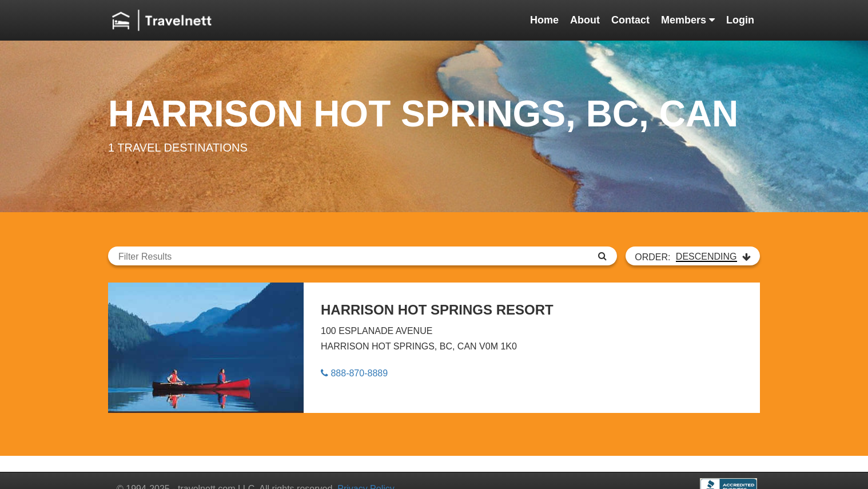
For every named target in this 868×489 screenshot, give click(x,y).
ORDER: (693, 257)
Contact (630, 20)
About (585, 20)
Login (740, 20)
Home (544, 20)
